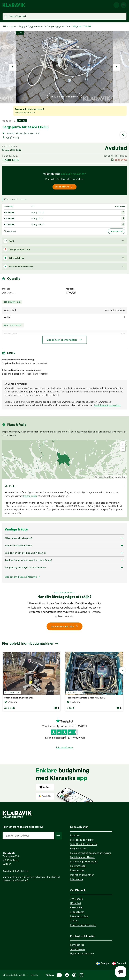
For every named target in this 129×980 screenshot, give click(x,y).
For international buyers (83, 857)
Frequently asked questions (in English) (90, 853)
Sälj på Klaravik (64, 187)
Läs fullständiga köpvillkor (107, 405)
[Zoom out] (123, 449)
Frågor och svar (78, 848)
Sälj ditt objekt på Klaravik (84, 844)
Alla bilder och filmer (66, 97)
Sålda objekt (9, 26)
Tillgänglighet (77, 912)
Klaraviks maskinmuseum (83, 925)
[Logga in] (116, 5)
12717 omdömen (76, 738)
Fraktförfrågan (78, 866)
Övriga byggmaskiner (58, 26)
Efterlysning (76, 879)
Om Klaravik (76, 899)
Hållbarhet (76, 903)
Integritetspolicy (79, 916)
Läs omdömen (64, 747)
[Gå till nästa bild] (122, 670)
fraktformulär (30, 496)
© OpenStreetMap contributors (111, 477)
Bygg (22, 26)
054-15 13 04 (22, 871)
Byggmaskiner (36, 26)
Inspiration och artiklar (82, 875)
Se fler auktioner (25, 112)
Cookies (74, 921)
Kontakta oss (77, 945)
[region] (64, 459)
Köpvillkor (75, 835)
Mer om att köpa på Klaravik (21, 577)
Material (35, 975)
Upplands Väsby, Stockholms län (22, 133)
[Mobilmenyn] (124, 5)
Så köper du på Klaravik (82, 840)
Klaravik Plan (77, 907)
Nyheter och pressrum (82, 953)
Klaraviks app (77, 870)
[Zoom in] (123, 444)
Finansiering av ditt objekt (84, 862)
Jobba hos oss (77, 949)
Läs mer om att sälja (65, 626)
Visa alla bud (117, 231)
